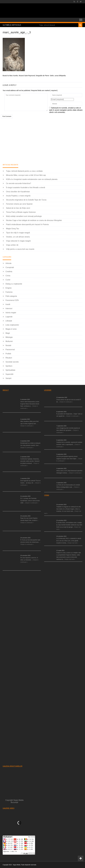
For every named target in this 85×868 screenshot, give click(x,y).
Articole (8, 263)
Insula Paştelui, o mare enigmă (18, 196)
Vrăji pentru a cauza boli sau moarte (20, 249)
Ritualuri (9, 358)
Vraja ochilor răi (12, 245)
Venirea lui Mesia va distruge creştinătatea (69, 395)
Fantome (9, 292)
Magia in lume (11, 329)
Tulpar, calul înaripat (62, 409)
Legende (9, 317)
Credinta (9, 272)
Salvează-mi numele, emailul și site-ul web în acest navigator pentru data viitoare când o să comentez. (66, 110)
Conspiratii (10, 267)
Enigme (9, 288)
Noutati (8, 345)
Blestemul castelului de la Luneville (67, 438)
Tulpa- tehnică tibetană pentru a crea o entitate (24, 171)
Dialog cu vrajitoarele (14, 284)
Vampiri (8, 378)
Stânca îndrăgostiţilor (63, 480)
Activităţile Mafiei (61, 548)
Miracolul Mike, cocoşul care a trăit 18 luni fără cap (26, 175)
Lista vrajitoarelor (12, 325)
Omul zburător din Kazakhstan (18, 192)
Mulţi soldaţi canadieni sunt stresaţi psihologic (24, 216)
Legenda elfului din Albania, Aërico (67, 466)
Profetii (8, 354)
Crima (8, 276)
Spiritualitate (10, 370)
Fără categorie (11, 296)
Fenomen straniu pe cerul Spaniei (19, 204)
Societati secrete (12, 362)
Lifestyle (9, 321)
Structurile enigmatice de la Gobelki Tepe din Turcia (26, 200)
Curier (8, 280)
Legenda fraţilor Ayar (63, 452)
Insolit (8, 304)
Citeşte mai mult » (73, 543)
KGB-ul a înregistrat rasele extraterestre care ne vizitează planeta (32, 179)
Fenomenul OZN (12, 300)
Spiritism (9, 366)
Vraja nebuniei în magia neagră (18, 241)
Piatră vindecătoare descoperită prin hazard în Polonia (27, 224)
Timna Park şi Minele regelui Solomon (21, 212)
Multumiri (9, 341)
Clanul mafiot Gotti (62, 518)
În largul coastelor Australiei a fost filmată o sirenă (25, 188)
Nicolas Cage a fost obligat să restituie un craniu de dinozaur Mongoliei (34, 220)
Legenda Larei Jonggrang (64, 424)
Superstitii (9, 374)
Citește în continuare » (27, 426)
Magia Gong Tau (12, 229)
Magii (8, 333)
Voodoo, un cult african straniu (18, 237)
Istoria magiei (11, 313)
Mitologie (9, 337)
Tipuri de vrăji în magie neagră (18, 233)
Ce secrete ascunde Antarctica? (18, 183)
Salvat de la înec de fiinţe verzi (18, 208)
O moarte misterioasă (63, 534)
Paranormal (10, 350)
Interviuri (9, 308)
